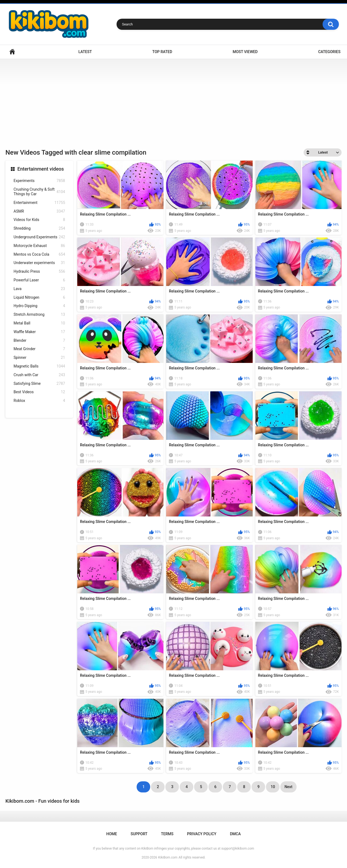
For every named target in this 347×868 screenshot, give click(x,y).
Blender (39, 341)
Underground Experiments (39, 237)
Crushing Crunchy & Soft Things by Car (39, 192)
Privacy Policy (202, 834)
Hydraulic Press (39, 272)
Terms (167, 834)
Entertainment (39, 203)
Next (288, 787)
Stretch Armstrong (39, 315)
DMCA (235, 834)
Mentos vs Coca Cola (39, 254)
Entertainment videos (41, 169)
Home (12, 52)
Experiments (39, 181)
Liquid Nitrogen (39, 298)
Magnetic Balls (39, 366)
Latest (85, 52)
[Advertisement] (173, 100)
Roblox (39, 401)
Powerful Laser (39, 280)
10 (273, 787)
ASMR (39, 211)
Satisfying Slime (39, 384)
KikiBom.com (168, 857)
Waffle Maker (39, 332)
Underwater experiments (39, 263)
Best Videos (39, 392)
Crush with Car (39, 375)
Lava (39, 289)
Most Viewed (245, 52)
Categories (329, 52)
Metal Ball (39, 323)
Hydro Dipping (39, 306)
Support (139, 834)
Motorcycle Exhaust (39, 246)
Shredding (39, 228)
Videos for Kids (39, 220)
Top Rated (162, 52)
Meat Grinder (39, 349)
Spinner (39, 358)
